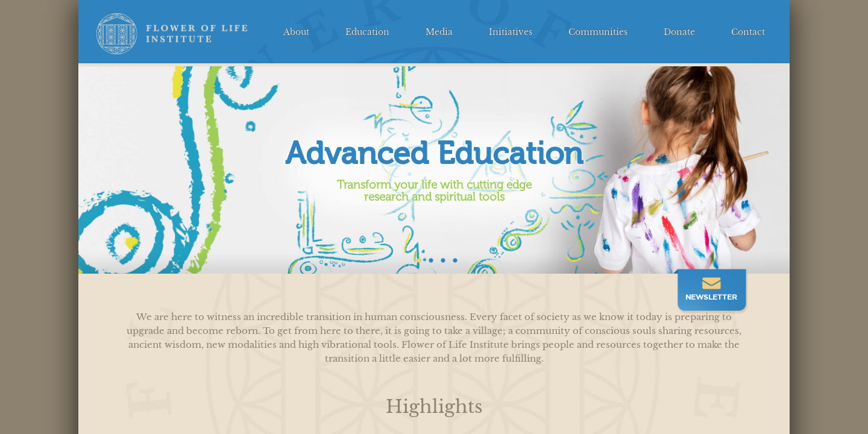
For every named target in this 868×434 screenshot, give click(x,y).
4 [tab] (452, 258)
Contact (748, 32)
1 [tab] (416, 258)
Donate (679, 32)
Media (439, 32)
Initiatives (511, 32)
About (296, 32)
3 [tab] (440, 258)
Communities (598, 32)
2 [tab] (428, 258)
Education (367, 32)
